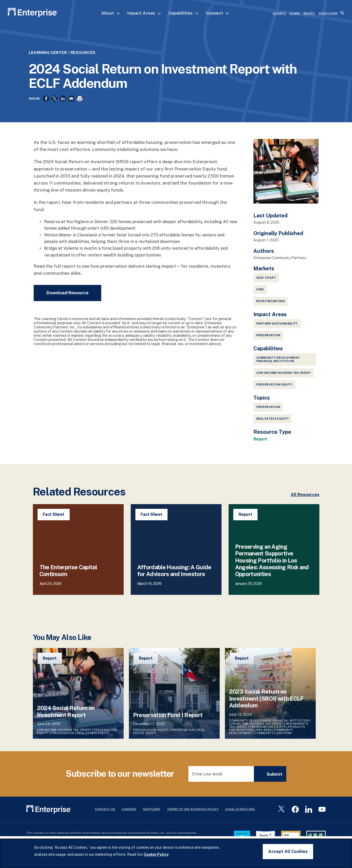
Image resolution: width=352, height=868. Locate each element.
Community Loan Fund (273, 737)
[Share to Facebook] (46, 99)
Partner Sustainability (277, 327)
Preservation (268, 411)
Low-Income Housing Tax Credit (284, 377)
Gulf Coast (266, 282)
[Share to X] (55, 99)
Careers (129, 813)
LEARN (295, 13)
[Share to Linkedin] (63, 99)
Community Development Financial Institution (278, 363)
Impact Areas (144, 13)
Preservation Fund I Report (168, 719)
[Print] (80, 99)
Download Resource (67, 297)
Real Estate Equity (273, 423)
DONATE (279, 13)
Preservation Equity (274, 388)
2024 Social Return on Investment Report (66, 715)
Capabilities (183, 13)
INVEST (309, 13)
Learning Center (48, 53)
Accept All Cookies (288, 851)
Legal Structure (240, 813)
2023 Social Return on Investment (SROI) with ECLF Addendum (266, 702)
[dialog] (176, 853)
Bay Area (264, 734)
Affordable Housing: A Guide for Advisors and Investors (174, 574)
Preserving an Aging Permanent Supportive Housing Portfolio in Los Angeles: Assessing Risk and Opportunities (272, 564)
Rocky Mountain (271, 305)
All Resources (305, 499)
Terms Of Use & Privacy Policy (193, 813)
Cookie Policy (156, 854)
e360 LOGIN (328, 13)
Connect (217, 13)
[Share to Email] (71, 99)
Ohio (260, 293)
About (111, 13)
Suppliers (152, 813)
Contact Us (105, 813)
